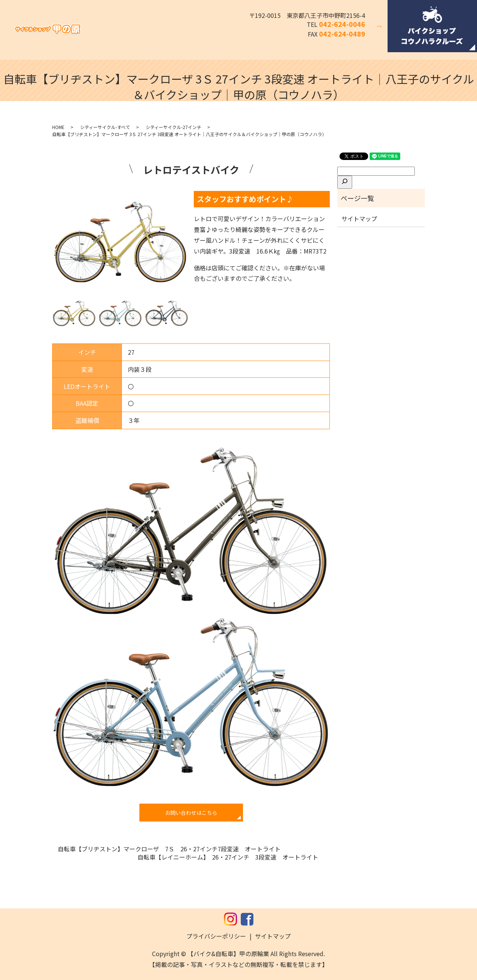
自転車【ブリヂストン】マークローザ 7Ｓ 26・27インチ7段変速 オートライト (169, 849)
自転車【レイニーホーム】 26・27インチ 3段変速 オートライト (231, 857)
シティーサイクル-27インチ (173, 127)
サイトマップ (359, 219)
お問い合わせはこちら (191, 813)
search (384, 31)
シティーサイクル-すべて (105, 127)
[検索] (345, 182)
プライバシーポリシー (216, 936)
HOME (58, 127)
